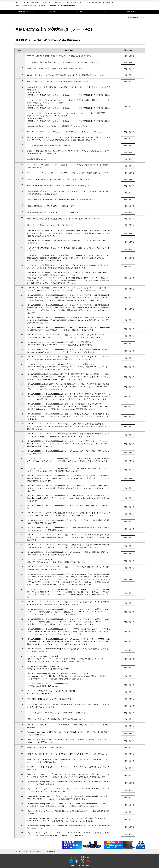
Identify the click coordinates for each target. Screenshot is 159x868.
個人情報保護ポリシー (37, 851)
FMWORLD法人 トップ (26, 11)
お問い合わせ (51, 851)
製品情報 (52, 11)
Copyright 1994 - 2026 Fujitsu (79, 865)
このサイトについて (21, 851)
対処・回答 (128, 56)
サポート (104, 11)
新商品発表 (131, 11)
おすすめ (78, 11)
